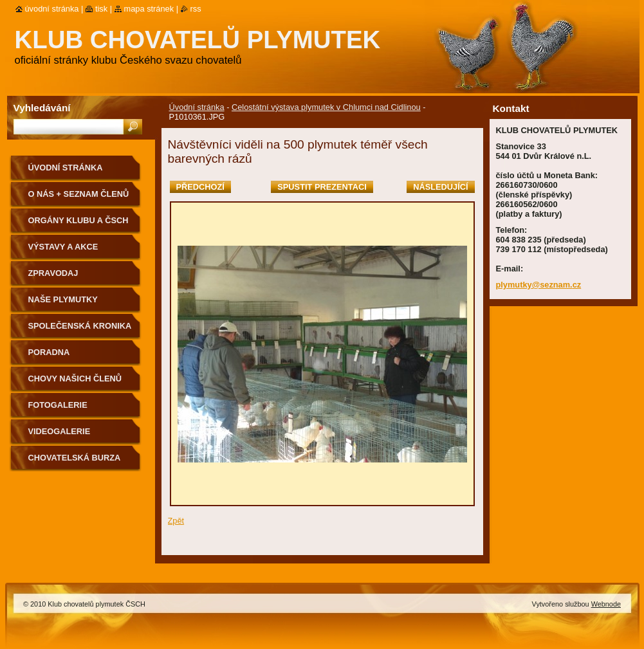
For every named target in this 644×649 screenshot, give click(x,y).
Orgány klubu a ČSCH (78, 220)
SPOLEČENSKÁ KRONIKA (80, 326)
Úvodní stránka (197, 107)
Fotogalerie (58, 405)
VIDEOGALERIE (60, 431)
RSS (196, 9)
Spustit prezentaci (322, 187)
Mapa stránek (149, 9)
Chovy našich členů (75, 379)
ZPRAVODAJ (53, 273)
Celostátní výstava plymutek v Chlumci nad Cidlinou (326, 107)
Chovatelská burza (75, 458)
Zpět (176, 521)
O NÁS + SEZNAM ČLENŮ (79, 194)
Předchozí (200, 187)
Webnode (606, 604)
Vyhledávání (42, 108)
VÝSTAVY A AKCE (63, 247)
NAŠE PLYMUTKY (63, 299)
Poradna (49, 352)
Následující (440, 187)
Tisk (101, 9)
